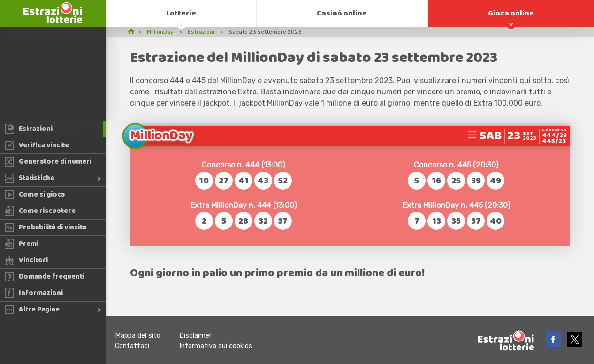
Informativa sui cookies (216, 346)
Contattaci (132, 346)
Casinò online (342, 13)
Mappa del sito (138, 336)
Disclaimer (195, 336)
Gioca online (511, 13)
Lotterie (181, 13)
